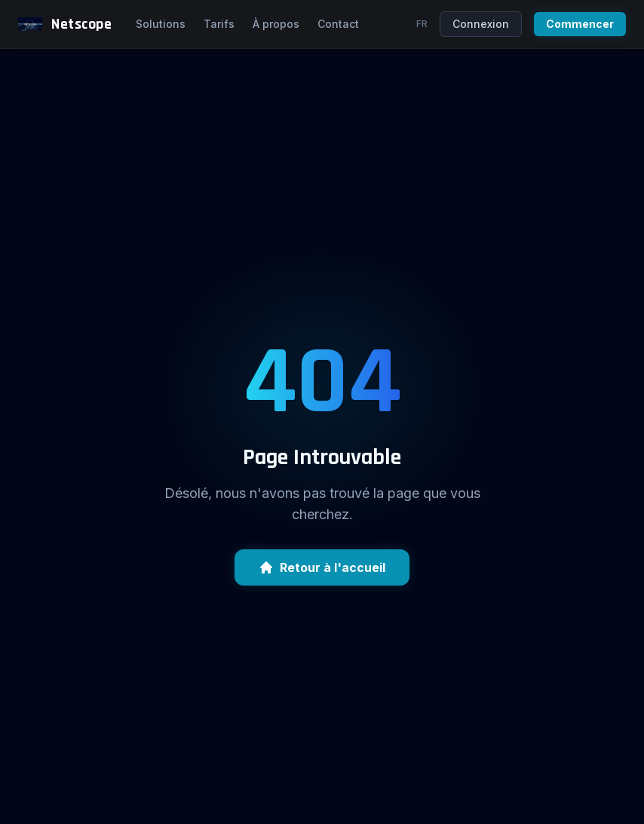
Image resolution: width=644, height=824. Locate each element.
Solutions (161, 24)
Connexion (481, 24)
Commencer (580, 24)
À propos (276, 24)
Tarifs (219, 24)
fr (422, 24)
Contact (338, 24)
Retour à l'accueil (322, 567)
